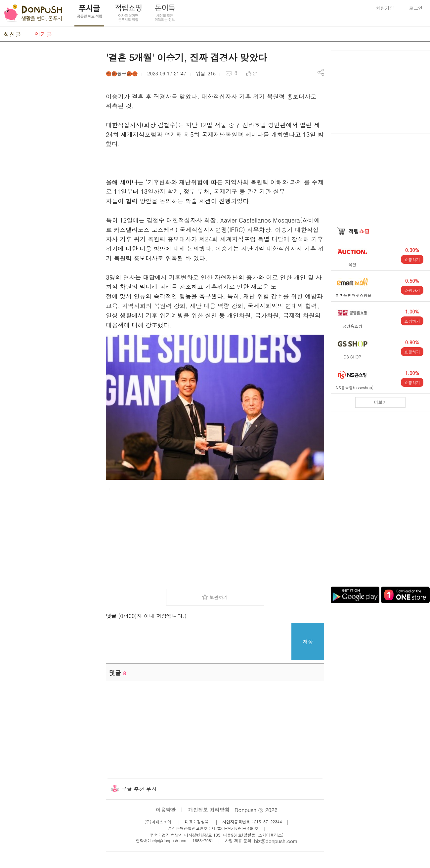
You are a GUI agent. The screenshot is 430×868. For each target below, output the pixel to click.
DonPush (33, 13)
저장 (308, 642)
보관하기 (219, 597)
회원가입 (385, 8)
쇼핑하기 (412, 259)
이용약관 (166, 810)
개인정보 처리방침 (209, 810)
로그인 (416, 8)
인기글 (43, 34)
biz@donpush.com (276, 841)
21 (256, 73)
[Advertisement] (50, 150)
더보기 (381, 402)
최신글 (12, 34)
